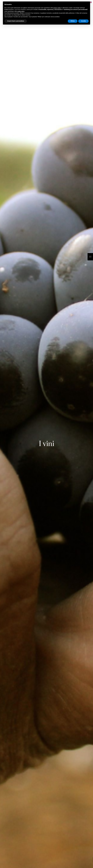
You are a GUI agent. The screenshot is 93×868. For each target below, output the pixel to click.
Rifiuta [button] (73, 21)
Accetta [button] (83, 21)
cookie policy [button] (21, 11)
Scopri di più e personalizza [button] (16, 21)
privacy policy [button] (57, 8)
